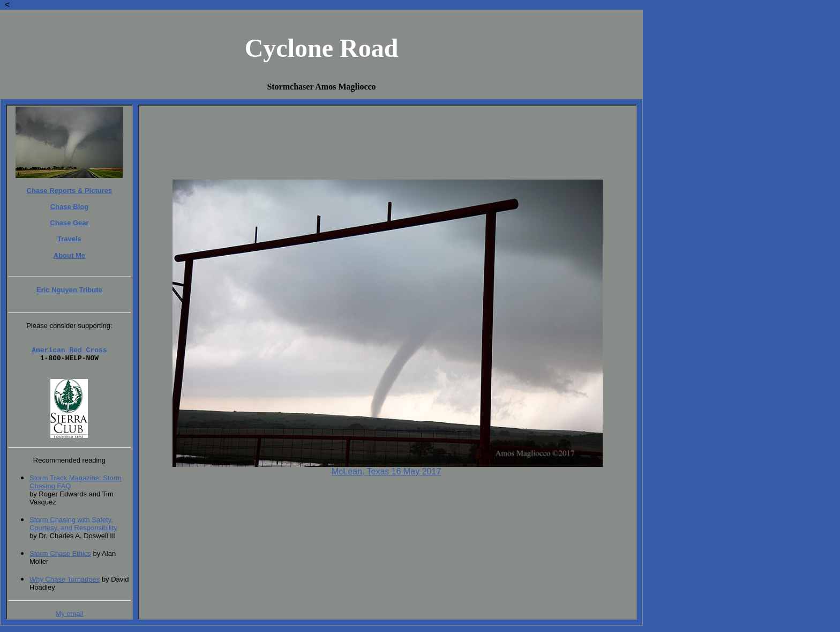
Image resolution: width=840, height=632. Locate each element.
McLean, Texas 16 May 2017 (386, 471)
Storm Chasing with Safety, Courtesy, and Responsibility (73, 530)
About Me (69, 255)
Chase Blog (70, 207)
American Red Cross (69, 353)
